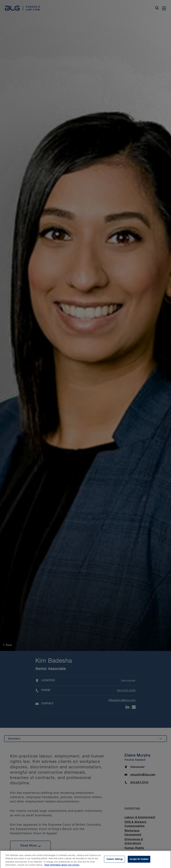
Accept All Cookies (139, 861)
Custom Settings (115, 861)
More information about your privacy (62, 867)
